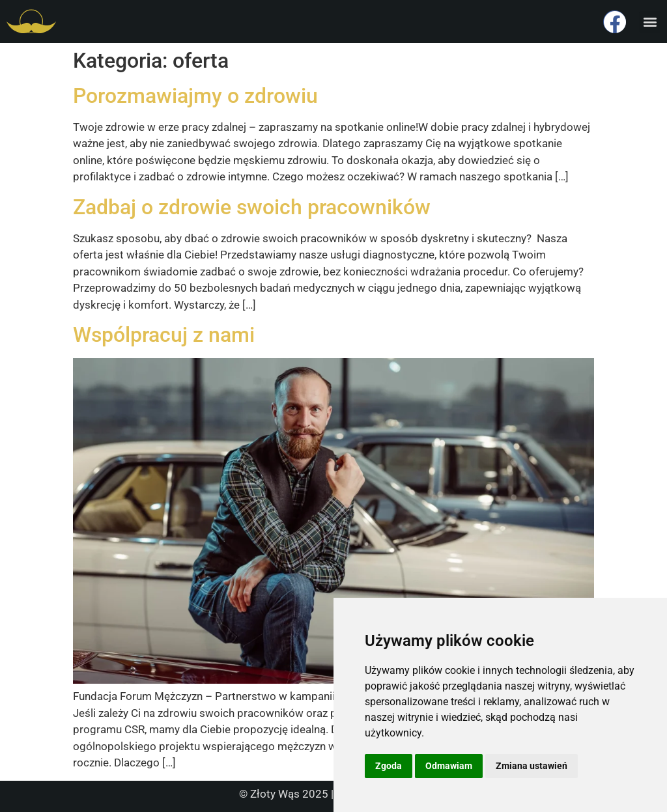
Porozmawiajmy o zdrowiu (195, 96)
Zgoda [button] (389, 766)
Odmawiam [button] (449, 766)
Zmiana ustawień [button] (532, 766)
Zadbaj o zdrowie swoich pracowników (252, 207)
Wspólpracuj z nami (164, 335)
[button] (650, 22)
